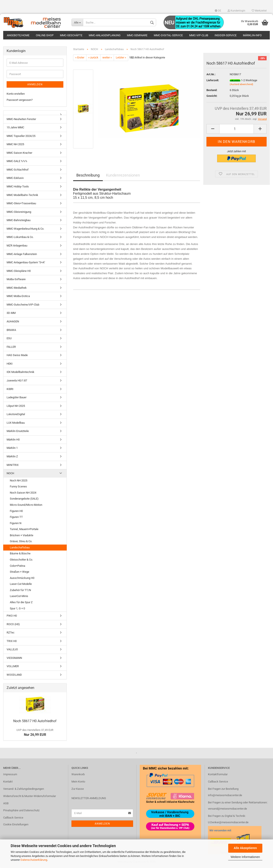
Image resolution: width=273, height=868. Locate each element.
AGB (6, 804)
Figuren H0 (16, 512)
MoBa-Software (16, 280)
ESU (9, 339)
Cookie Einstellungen (16, 825)
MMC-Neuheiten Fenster (21, 120)
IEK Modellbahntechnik (20, 373)
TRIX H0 (12, 642)
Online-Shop (45, 35)
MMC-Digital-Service (168, 35)
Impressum (10, 775)
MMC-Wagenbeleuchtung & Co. (25, 229)
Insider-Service (226, 35)
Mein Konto (78, 782)
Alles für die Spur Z (21, 603)
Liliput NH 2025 (16, 406)
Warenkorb (78, 775)
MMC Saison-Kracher (19, 153)
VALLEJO (12, 650)
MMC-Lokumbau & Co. (20, 238)
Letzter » (121, 58)
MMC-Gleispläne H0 (19, 272)
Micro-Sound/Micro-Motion (26, 505)
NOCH (10, 474)
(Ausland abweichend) (241, 85)
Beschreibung (88, 176)
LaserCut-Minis (19, 597)
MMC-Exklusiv (15, 179)
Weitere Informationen (245, 857)
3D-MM (11, 314)
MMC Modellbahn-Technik (22, 196)
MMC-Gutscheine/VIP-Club (23, 305)
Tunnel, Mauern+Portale (24, 530)
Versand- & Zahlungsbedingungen (24, 789)
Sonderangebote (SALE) (24, 499)
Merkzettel (259, 11)
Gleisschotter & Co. (21, 560)
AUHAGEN (13, 322)
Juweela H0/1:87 (17, 381)
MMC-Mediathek (17, 288)
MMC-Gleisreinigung (19, 212)
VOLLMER (13, 667)
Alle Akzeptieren (245, 848)
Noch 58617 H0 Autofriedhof (35, 722)
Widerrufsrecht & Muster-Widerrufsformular (30, 797)
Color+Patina (17, 566)
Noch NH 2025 (19, 481)
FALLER (11, 347)
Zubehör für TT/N (20, 591)
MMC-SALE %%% (17, 162)
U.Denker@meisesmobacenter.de (228, 823)
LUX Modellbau (16, 423)
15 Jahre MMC (15, 128)
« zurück (93, 58)
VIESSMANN (14, 659)
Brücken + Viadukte (22, 536)
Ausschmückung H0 (22, 579)
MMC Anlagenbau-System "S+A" (26, 263)
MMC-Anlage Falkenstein (22, 255)
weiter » (107, 58)
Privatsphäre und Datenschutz (21, 811)
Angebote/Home (18, 35)
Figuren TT (16, 518)
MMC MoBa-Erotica (18, 297)
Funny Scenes (18, 487)
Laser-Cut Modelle (21, 585)
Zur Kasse (78, 789)
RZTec (11, 633)
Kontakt (8, 782)
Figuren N (16, 524)
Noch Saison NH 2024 (23, 493)
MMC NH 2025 (15, 145)
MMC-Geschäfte (71, 35)
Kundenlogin (236, 11)
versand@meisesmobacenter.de (227, 809)
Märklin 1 (12, 449)
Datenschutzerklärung (34, 860)
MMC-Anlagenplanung (105, 35)
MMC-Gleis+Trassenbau (21, 204)
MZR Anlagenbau (17, 246)
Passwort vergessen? (20, 101)
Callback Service (13, 818)
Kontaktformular (218, 775)
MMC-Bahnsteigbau (19, 221)
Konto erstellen (16, 95)
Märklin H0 (13, 440)
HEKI (10, 364)
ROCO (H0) (13, 625)
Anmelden (35, 85)
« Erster (80, 58)
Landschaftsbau (20, 548)
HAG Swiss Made (17, 356)
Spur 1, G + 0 (17, 609)
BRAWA (11, 331)
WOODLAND (14, 675)
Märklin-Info (252, 35)
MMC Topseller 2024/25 (21, 137)
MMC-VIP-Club (199, 35)
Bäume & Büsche (20, 554)
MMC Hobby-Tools (18, 187)
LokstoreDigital (16, 415)
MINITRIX (13, 466)
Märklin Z (12, 457)
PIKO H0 (12, 617)
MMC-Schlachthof (18, 170)
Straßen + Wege (20, 573)
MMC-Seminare (137, 35)
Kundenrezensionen (123, 176)
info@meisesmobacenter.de (225, 796)
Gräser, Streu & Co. (21, 542)
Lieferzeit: (213, 81)
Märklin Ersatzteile (18, 432)
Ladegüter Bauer (17, 398)
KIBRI (10, 390)
